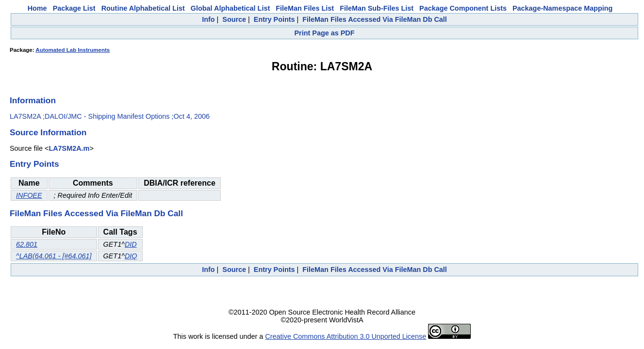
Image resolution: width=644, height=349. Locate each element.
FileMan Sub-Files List (377, 8)
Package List (74, 8)
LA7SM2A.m (69, 148)
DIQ (131, 256)
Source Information (48, 132)
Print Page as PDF (325, 33)
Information (33, 100)
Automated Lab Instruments (73, 50)
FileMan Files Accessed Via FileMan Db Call (375, 19)
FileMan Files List (305, 8)
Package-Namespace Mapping (562, 8)
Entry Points (274, 19)
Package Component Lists (463, 8)
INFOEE (29, 195)
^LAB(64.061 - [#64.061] (54, 256)
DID (131, 244)
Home (37, 8)
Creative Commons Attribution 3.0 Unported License (346, 336)
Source (234, 19)
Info (208, 19)
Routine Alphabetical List (143, 8)
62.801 (27, 244)
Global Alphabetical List (230, 8)
